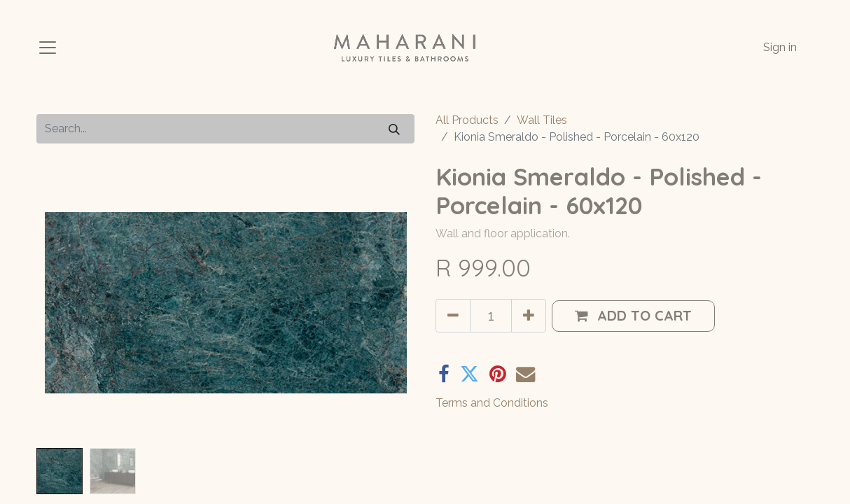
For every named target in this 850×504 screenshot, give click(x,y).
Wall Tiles (542, 120)
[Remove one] (453, 316)
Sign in (780, 47)
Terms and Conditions (492, 403)
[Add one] (529, 316)
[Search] (394, 128)
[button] (633, 316)
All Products (467, 120)
